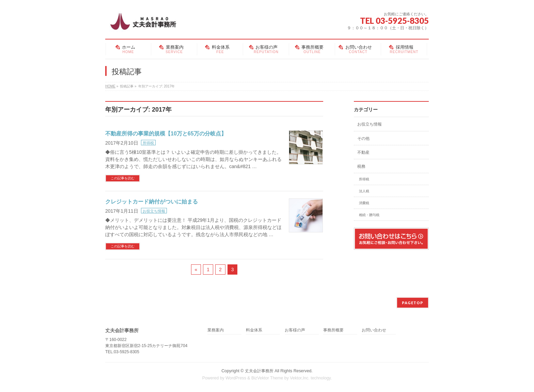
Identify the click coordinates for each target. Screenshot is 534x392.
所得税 (148, 143)
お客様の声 (295, 330)
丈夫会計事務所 (259, 371)
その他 (363, 138)
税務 (361, 166)
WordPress (236, 378)
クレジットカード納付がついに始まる (152, 202)
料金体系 (254, 330)
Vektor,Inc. (300, 378)
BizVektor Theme (267, 378)
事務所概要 (333, 330)
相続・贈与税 (369, 215)
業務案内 (216, 330)
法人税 (364, 191)
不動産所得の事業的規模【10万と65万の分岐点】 (166, 134)
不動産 (363, 152)
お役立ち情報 (154, 211)
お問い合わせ (374, 330)
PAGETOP (413, 303)
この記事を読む (123, 178)
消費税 (364, 203)
